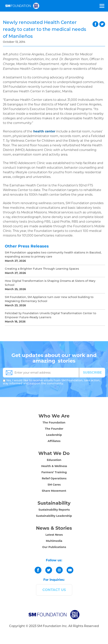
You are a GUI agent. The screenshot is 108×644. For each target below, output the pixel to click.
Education (54, 460)
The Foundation (54, 423)
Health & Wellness (54, 466)
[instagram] (59, 570)
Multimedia (54, 541)
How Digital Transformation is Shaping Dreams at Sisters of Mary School (50, 283)
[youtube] (70, 570)
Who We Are (54, 416)
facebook (95, 24)
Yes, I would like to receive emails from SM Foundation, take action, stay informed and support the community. (52, 382)
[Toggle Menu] (102, 6)
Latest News (54, 535)
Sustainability (54, 503)
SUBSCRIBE (92, 373)
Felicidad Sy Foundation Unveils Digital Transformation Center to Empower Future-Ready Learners (51, 316)
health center (44, 131)
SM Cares (54, 485)
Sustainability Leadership (54, 516)
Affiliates (54, 441)
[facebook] (38, 570)
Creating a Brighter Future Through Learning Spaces (42, 269)
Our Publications (54, 547)
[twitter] (49, 570)
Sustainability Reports (54, 510)
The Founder (54, 429)
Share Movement (54, 491)
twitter (102, 24)
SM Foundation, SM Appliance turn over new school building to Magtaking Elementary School (49, 299)
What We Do (54, 453)
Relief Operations (54, 478)
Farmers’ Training (54, 472)
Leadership (54, 435)
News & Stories (54, 528)
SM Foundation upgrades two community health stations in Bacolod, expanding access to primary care (53, 255)
